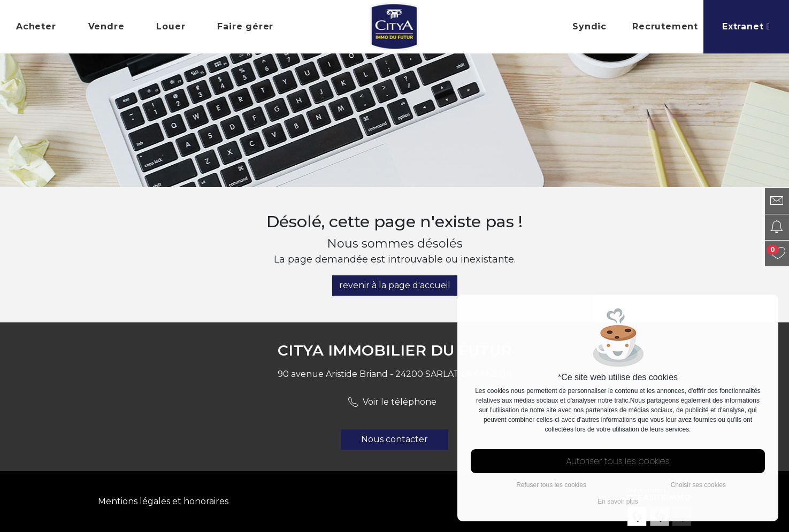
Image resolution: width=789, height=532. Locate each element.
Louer (171, 26)
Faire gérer (245, 26)
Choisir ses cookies (698, 485)
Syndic (589, 26)
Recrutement (665, 26)
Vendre (106, 26)
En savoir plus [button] (618, 502)
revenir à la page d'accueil (395, 285)
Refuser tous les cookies (551, 485)
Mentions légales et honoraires (163, 501)
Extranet (746, 26)
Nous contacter (394, 439)
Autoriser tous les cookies (618, 461)
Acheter (36, 26)
